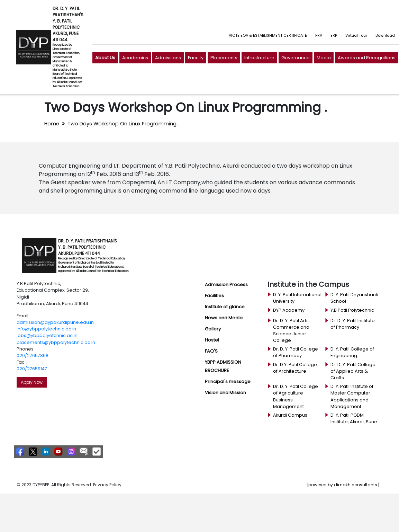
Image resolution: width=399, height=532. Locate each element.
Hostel (212, 340)
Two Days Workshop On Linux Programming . (123, 124)
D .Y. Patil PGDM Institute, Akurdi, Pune (354, 418)
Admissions (168, 58)
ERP (334, 35)
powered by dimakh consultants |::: (345, 485)
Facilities (214, 296)
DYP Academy (289, 310)
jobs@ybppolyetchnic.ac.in (47, 335)
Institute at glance (225, 307)
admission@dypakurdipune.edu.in (55, 322)
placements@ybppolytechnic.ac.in (56, 342)
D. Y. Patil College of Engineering (352, 352)
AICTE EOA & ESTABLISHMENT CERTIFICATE (268, 35)
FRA (319, 35)
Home (52, 124)
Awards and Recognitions (367, 58)
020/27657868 (33, 356)
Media (324, 58)
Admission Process (226, 285)
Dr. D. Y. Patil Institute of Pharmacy (353, 324)
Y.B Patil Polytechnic (352, 310)
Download (385, 35)
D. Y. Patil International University (297, 298)
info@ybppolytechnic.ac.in (46, 329)
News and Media (224, 318)
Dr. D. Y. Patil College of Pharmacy (296, 352)
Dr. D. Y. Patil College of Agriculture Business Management (296, 396)
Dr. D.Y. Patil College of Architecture (295, 368)
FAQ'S (211, 351)
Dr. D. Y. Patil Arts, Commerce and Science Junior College (291, 331)
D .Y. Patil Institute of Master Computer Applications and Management (352, 396)
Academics (135, 58)
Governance (296, 58)
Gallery (213, 329)
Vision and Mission (225, 393)
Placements (224, 58)
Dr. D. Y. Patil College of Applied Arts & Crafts (353, 371)
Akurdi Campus (290, 415)
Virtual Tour (356, 35)
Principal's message (228, 382)
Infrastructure (259, 58)
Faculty (196, 58)
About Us (105, 58)
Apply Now (32, 382)
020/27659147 (32, 369)
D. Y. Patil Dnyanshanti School (354, 298)
